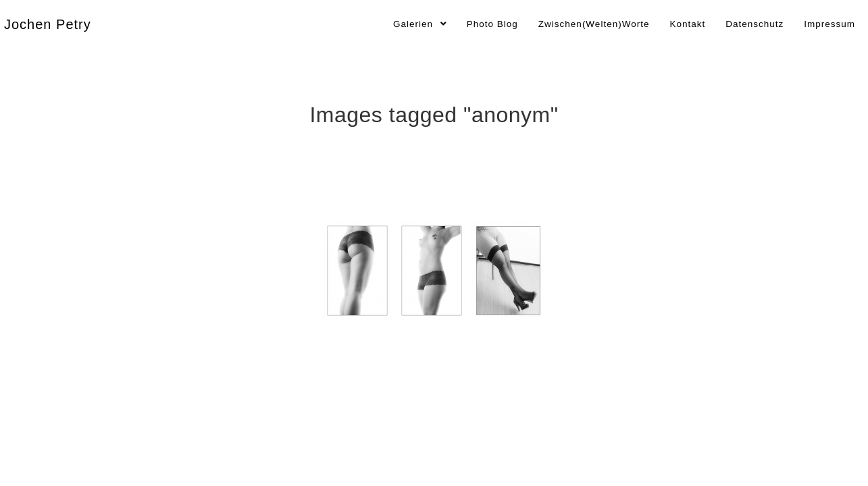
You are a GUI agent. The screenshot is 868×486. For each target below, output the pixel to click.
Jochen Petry (48, 24)
